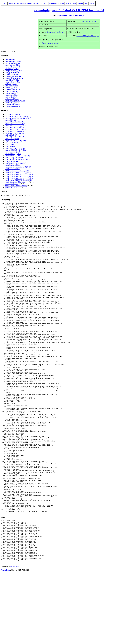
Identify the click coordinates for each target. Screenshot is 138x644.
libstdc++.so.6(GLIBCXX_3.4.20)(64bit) (19, 177)
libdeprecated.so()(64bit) (13, 71)
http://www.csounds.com (51, 43)
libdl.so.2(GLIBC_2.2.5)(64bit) (16, 137)
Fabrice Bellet (6, 641)
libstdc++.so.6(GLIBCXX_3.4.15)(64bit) (19, 175)
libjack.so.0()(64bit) (12, 143)
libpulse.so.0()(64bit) (12, 162)
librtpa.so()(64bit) (11, 97)
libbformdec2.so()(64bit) (13, 67)
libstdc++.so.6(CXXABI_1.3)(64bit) (17, 171)
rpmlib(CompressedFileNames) (16, 182)
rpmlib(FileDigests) (12, 184)
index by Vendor (42, 3)
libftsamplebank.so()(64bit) (14, 78)
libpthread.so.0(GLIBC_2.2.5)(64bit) (17, 156)
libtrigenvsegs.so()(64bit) (13, 105)
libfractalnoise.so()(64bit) (14, 77)
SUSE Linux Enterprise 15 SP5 (86, 21)
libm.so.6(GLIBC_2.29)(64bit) (15, 150)
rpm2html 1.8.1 (15, 638)
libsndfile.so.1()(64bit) (13, 165)
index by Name (71, 3)
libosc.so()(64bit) (11, 88)
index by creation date (57, 3)
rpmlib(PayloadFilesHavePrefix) (16, 186)
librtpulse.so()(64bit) (12, 99)
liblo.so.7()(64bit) (11, 145)
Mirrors (80, 3)
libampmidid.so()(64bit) (13, 63)
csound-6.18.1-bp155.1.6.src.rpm (88, 36)
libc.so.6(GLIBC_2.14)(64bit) (15, 122)
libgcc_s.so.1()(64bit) (12, 139)
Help (86, 3)
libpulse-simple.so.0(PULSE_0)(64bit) (18, 160)
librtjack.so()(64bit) (12, 95)
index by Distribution (28, 3)
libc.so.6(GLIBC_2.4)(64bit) (15, 132)
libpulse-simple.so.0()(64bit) (15, 158)
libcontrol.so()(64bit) (12, 69)
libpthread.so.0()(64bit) (13, 154)
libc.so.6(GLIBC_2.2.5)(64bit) (15, 126)
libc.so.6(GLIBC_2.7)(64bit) (15, 133)
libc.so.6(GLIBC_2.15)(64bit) (15, 124)
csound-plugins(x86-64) (13, 62)
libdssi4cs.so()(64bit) (12, 75)
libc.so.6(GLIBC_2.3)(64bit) (15, 128)
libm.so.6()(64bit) (11, 147)
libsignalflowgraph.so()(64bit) (15, 101)
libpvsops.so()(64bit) (12, 92)
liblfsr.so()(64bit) (11, 84)
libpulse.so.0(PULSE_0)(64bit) (15, 163)
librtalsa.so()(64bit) (11, 93)
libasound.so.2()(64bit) (13, 115)
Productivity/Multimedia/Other (55, 32)
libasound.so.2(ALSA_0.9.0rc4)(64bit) (18, 118)
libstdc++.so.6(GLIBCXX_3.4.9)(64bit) (18, 180)
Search (92, 3)
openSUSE (76, 25)
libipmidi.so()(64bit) (12, 80)
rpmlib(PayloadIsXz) (12, 188)
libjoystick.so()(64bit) (12, 82)
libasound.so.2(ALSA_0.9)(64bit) (16, 117)
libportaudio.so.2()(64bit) (14, 152)
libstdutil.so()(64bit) (12, 103)
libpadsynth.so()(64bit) (13, 90)
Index (4, 3)
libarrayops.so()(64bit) (13, 65)
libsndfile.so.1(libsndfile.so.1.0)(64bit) (18, 167)
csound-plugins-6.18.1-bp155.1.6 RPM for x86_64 (69, 10)
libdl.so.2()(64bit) (11, 135)
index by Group (13, 3)
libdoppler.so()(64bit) (12, 73)
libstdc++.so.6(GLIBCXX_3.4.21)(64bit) (19, 178)
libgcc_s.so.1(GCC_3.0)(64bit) (15, 141)
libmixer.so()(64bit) (12, 86)
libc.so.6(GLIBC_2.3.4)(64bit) (15, 130)
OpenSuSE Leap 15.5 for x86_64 (72, 15)
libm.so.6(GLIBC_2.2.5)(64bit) (16, 148)
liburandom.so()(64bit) (13, 107)
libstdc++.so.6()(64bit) (13, 169)
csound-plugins (10, 60)
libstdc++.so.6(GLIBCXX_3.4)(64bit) (18, 173)
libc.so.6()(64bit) (11, 120)
